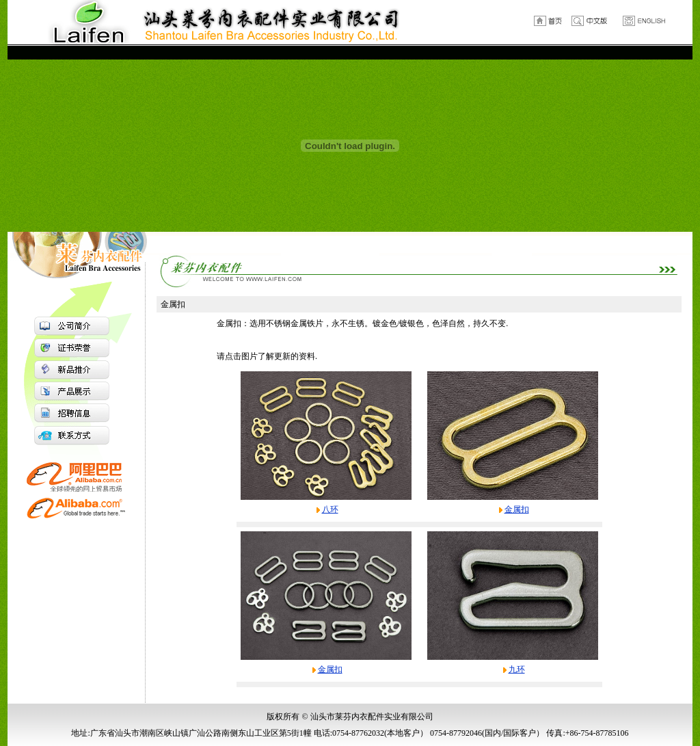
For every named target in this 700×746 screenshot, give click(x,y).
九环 (517, 669)
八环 (330, 509)
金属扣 (517, 509)
